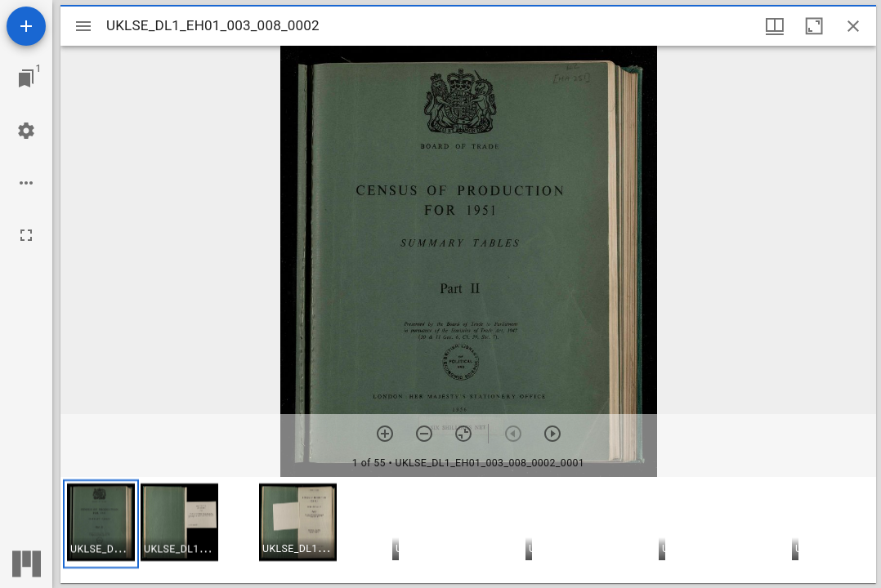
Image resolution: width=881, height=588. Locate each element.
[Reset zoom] (463, 434)
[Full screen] (26, 235)
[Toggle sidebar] (83, 26)
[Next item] (552, 434)
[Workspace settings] (26, 131)
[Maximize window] (814, 26)
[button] (101, 524)
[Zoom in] (385, 434)
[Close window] (853, 26)
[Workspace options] (26, 183)
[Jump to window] (26, 78)
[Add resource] (26, 26)
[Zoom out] (424, 434)
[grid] (468, 530)
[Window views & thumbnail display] (775, 26)
